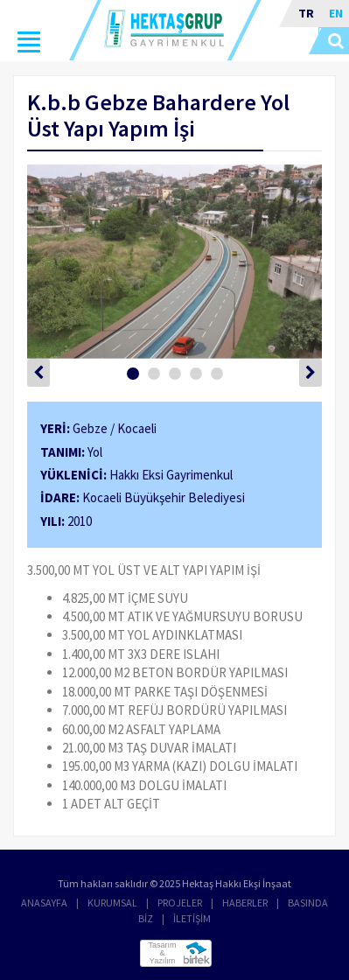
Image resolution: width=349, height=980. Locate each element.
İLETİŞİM (192, 918)
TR (306, 13)
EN (336, 13)
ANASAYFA (44, 903)
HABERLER (245, 903)
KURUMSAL (112, 903)
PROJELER (180, 903)
